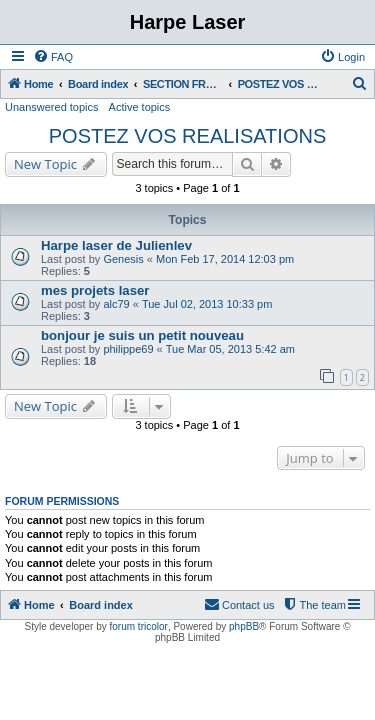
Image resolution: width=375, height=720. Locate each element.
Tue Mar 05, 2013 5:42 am (230, 349)
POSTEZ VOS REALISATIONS (187, 136)
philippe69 (128, 349)
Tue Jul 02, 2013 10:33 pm (207, 304)
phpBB (244, 626)
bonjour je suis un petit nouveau (142, 335)
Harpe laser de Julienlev (116, 245)
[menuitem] (53, 57)
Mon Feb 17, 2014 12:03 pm (225, 259)
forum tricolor (139, 626)
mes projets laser (95, 290)
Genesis (123, 259)
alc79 (116, 304)
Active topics (140, 107)
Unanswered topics (52, 107)
